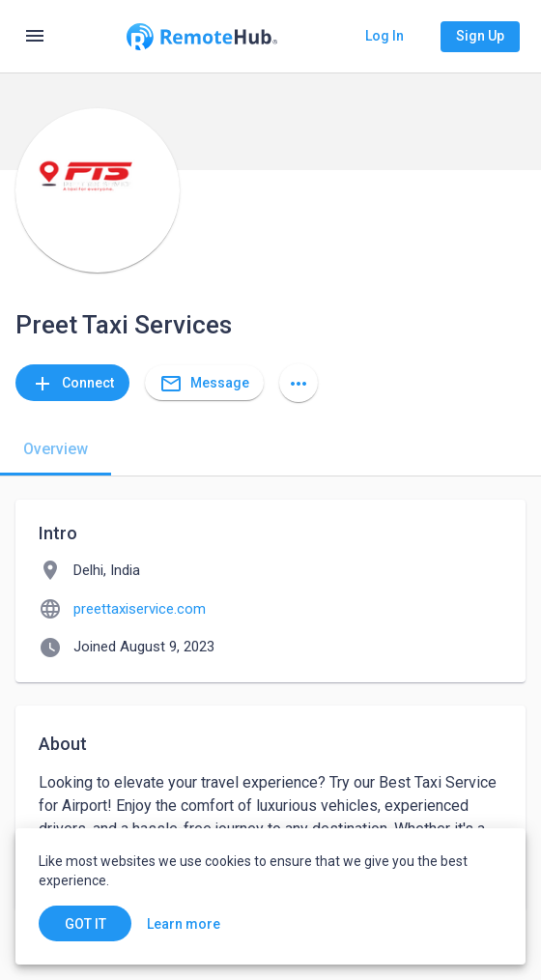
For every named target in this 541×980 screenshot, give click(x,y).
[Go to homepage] (202, 37)
